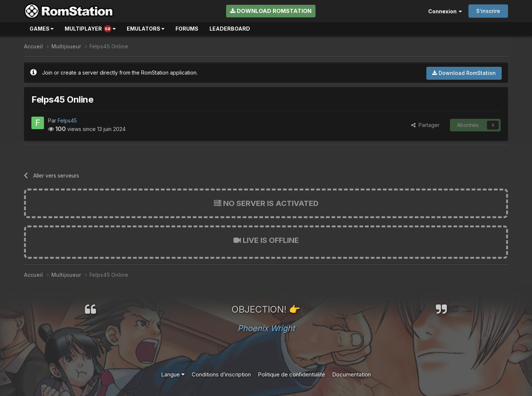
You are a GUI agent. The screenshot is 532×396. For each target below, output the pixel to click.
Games (42, 29)
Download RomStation (271, 11)
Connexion (445, 11)
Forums (187, 29)
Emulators (146, 29)
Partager (425, 125)
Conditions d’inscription (221, 374)
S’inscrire (488, 11)
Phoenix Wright (266, 328)
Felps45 (67, 120)
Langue (173, 374)
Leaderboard (230, 29)
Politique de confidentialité (291, 374)
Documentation (352, 374)
